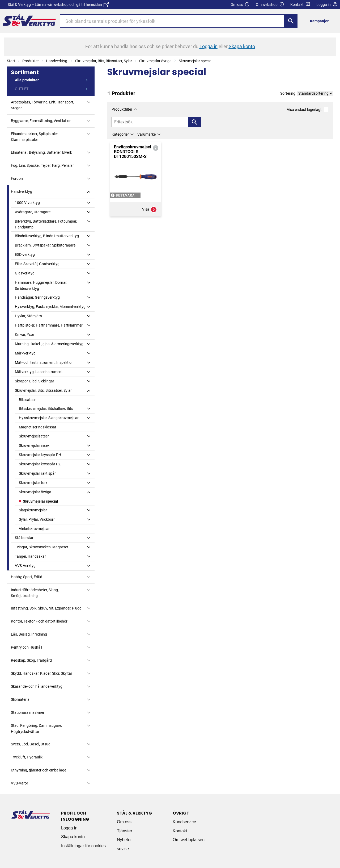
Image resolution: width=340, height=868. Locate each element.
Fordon (17, 178)
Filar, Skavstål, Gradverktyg (37, 264)
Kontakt (300, 5)
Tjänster (125, 831)
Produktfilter (122, 109)
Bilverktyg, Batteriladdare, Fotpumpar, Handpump (46, 224)
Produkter (31, 61)
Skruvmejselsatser (34, 436)
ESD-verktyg (25, 254)
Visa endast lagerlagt (308, 109)
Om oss (240, 5)
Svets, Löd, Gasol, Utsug (31, 744)
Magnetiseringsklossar (38, 427)
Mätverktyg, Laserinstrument (39, 372)
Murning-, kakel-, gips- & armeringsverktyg (49, 344)
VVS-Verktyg (25, 566)
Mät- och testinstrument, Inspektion (44, 362)
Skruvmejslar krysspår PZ (40, 464)
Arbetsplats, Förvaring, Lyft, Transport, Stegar (42, 105)
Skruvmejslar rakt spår (37, 473)
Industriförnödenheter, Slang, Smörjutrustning (35, 593)
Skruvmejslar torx (33, 483)
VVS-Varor (20, 783)
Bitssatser (27, 400)
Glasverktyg (25, 273)
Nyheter (124, 840)
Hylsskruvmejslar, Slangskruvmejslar (49, 418)
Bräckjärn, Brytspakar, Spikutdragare (45, 245)
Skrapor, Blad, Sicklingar (35, 381)
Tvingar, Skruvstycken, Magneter (42, 547)
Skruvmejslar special (195, 61)
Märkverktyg (25, 353)
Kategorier (120, 134)
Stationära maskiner (28, 712)
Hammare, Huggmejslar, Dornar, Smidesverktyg (41, 285)
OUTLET (22, 89)
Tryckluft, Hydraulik (27, 757)
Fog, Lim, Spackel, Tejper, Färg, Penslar (42, 165)
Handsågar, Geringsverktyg (37, 297)
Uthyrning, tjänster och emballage (39, 770)
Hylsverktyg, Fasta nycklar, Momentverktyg (50, 307)
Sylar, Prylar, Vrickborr (37, 519)
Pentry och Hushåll (26, 647)
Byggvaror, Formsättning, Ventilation (41, 121)
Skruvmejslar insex (34, 445)
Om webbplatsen (189, 840)
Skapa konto (73, 837)
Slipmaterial (21, 699)
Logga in (69, 828)
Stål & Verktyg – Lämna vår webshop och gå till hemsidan (58, 5)
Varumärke (146, 134)
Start (11, 61)
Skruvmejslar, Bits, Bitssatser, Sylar (104, 61)
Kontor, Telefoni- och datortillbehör (39, 621)
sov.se (123, 849)
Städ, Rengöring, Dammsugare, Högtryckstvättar (36, 728)
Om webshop (270, 5)
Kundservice (184, 822)
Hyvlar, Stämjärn (28, 316)
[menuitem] (321, 21)
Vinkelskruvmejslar (34, 529)
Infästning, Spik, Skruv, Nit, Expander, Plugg (46, 608)
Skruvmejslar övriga (155, 61)
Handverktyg (57, 61)
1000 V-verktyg (27, 203)
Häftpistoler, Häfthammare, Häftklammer (49, 325)
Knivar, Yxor (25, 335)
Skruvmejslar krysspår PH (40, 455)
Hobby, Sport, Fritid (27, 577)
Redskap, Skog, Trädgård (31, 660)
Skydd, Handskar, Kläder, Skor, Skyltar (42, 673)
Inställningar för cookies (83, 846)
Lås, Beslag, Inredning (29, 634)
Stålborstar (24, 538)
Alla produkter (27, 80)
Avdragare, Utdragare (33, 212)
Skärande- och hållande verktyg (37, 686)
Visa (150, 210)
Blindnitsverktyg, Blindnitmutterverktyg (47, 236)
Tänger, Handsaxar (30, 556)
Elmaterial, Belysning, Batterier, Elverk (41, 152)
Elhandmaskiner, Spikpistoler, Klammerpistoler (35, 137)
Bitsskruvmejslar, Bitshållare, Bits (46, 408)
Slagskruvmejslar (33, 510)
